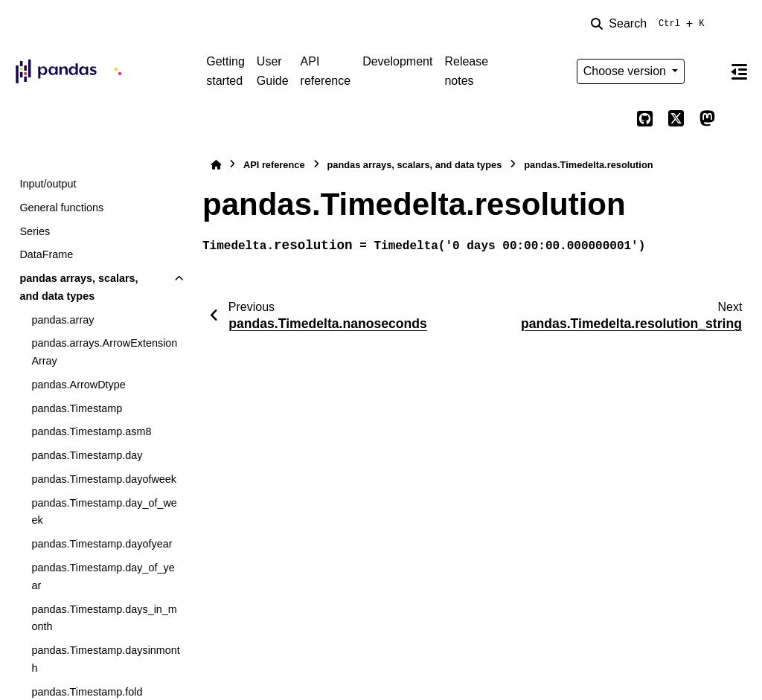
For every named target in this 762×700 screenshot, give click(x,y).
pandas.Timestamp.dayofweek (104, 479)
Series (35, 231)
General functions (61, 208)
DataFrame (46, 254)
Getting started (225, 71)
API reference (326, 71)
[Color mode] (707, 71)
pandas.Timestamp (77, 408)
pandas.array (63, 320)
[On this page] (739, 71)
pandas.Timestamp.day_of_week (104, 512)
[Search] (650, 24)
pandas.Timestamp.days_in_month (104, 618)
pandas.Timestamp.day (87, 455)
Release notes (466, 71)
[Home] (216, 165)
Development (397, 61)
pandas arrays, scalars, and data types (79, 287)
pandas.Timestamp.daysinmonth (105, 659)
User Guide (273, 71)
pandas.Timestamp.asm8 (91, 431)
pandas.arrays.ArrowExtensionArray (104, 352)
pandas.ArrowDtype (78, 385)
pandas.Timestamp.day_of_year (103, 577)
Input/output (48, 184)
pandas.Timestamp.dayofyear (102, 544)
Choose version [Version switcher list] (627, 71)
